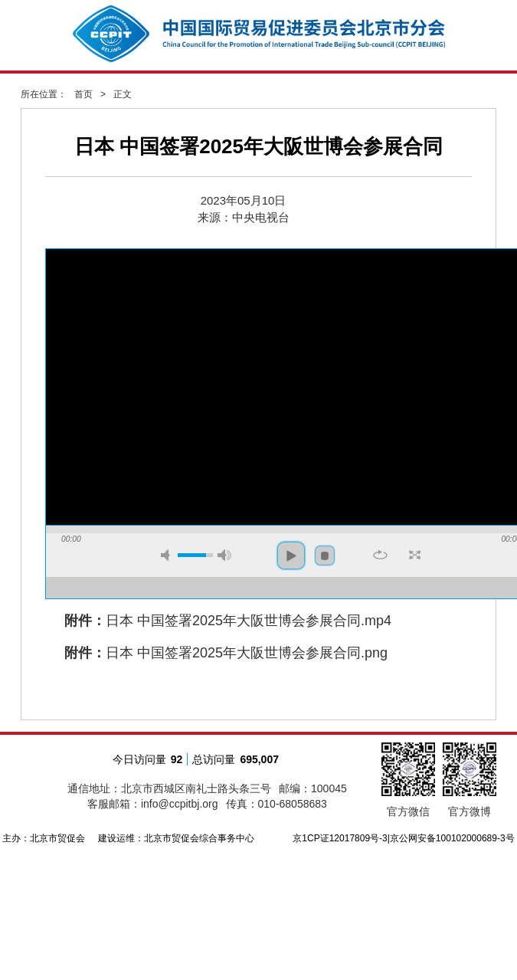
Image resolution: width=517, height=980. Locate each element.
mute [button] (168, 555)
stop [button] (325, 556)
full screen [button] (415, 555)
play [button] (291, 556)
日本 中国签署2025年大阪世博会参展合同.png (247, 653)
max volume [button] (224, 555)
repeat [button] (380, 555)
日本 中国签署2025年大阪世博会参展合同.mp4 (249, 621)
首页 (83, 94)
